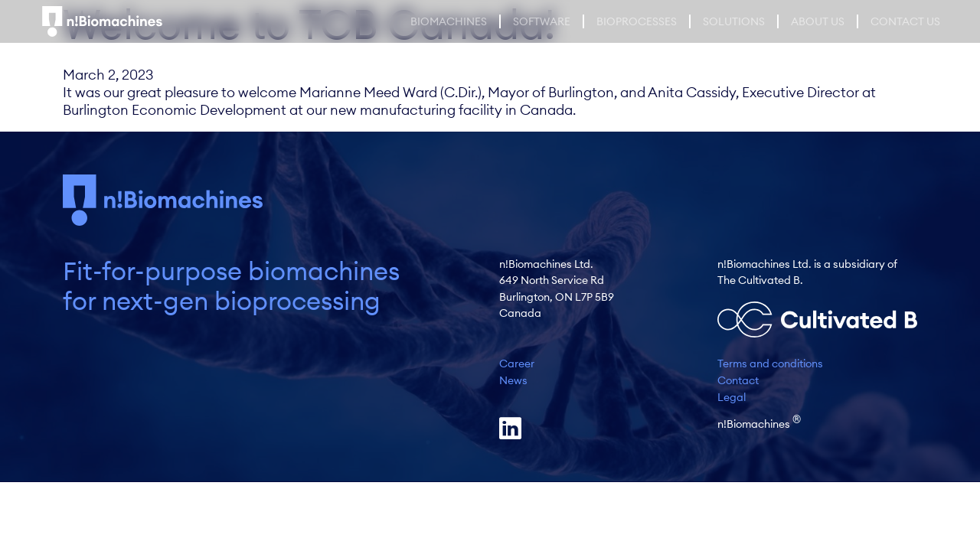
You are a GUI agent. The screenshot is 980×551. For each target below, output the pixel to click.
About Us (818, 21)
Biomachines (449, 21)
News (513, 380)
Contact (738, 380)
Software (542, 21)
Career (517, 364)
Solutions (734, 21)
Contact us (905, 21)
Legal (732, 397)
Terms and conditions (770, 364)
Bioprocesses (637, 21)
